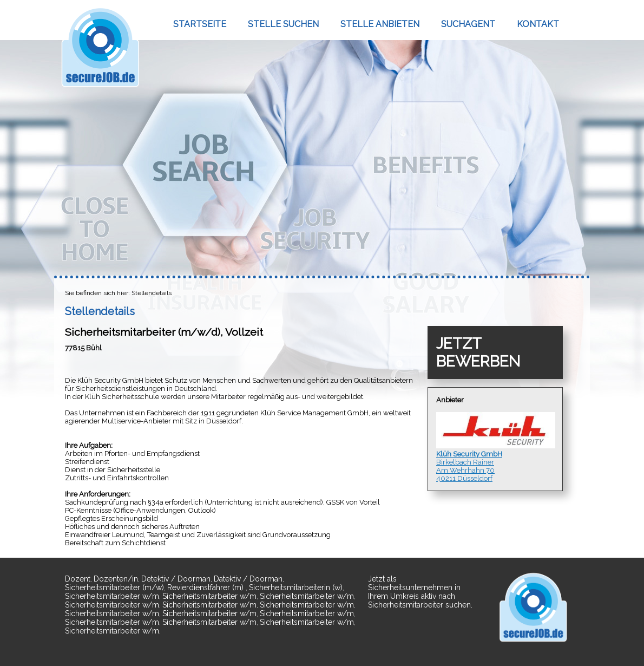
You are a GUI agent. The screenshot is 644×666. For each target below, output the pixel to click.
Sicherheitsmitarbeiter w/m (112, 596)
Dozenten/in (116, 579)
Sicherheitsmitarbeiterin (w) (296, 587)
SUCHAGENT (468, 24)
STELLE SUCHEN (283, 24)
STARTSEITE (200, 24)
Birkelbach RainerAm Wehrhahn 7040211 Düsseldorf (495, 447)
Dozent (78, 579)
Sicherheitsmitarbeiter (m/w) (114, 587)
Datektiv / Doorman (248, 579)
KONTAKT (538, 24)
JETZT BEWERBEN (478, 352)
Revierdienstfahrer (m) (206, 587)
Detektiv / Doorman (176, 579)
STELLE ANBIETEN (380, 24)
